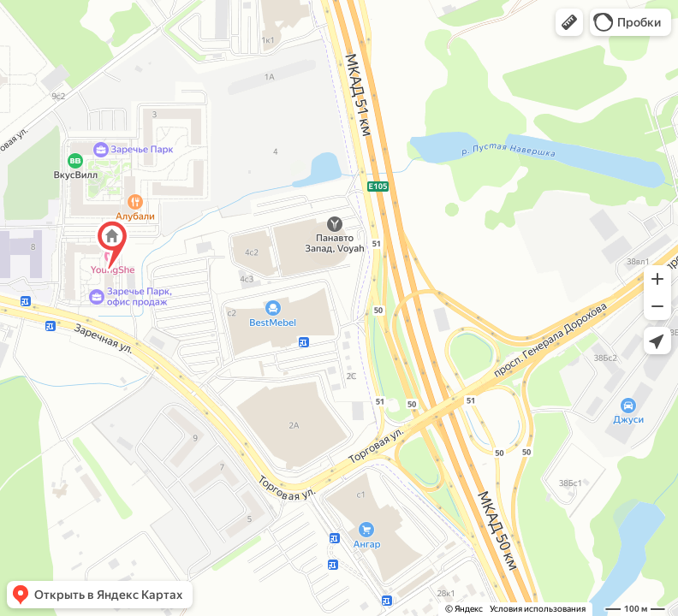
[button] (569, 22)
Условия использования (538, 609)
